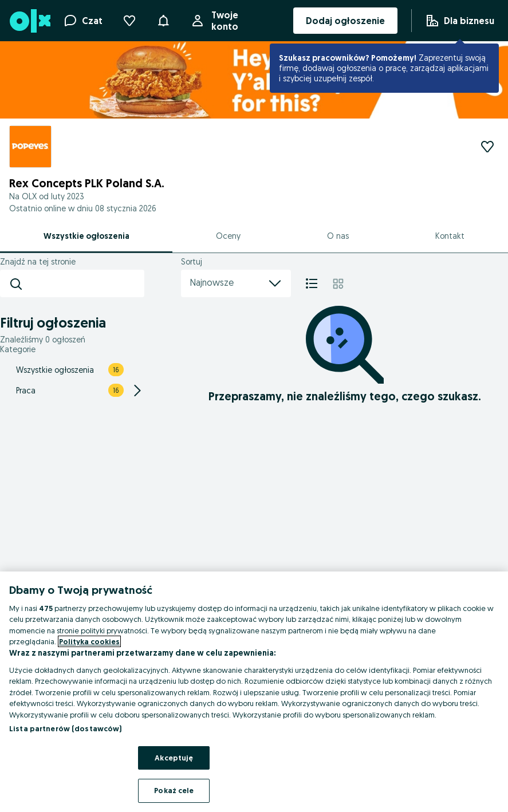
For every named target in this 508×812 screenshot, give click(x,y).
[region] (254, 692)
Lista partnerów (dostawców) (66, 728)
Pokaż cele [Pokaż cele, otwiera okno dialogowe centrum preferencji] (174, 790)
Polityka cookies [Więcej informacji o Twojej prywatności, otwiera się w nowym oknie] (89, 641)
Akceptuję (174, 758)
